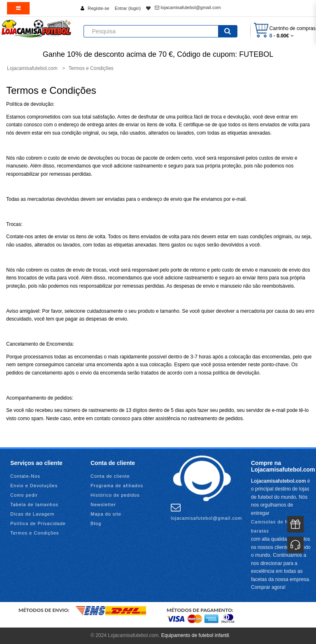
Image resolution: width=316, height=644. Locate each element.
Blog (96, 523)
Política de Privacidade (38, 523)
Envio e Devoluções (34, 486)
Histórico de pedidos (115, 495)
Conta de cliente (110, 476)
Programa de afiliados (117, 486)
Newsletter (103, 505)
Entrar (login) (128, 8)
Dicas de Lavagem (32, 514)
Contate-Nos (25, 476)
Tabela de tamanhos (34, 505)
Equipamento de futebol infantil (195, 635)
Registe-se (99, 8)
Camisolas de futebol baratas (276, 526)
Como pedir (24, 495)
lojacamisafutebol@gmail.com (188, 7)
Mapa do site (106, 514)
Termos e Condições (35, 533)
